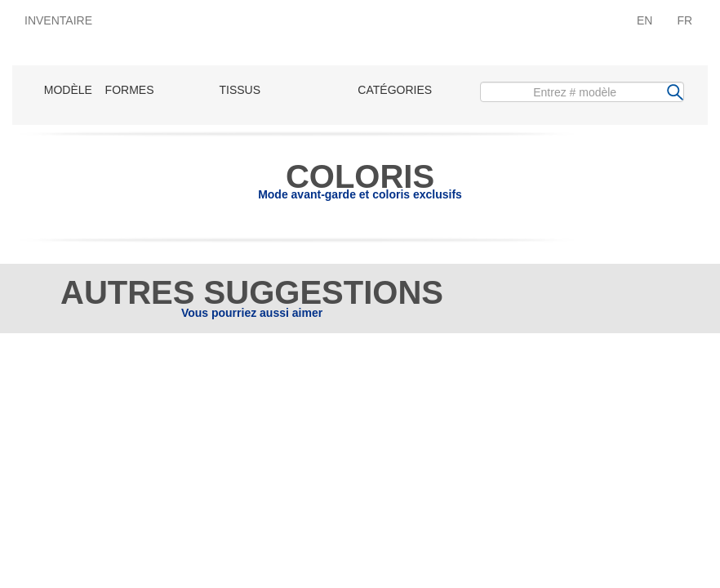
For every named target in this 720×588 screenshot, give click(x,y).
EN (644, 20)
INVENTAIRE (58, 20)
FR (684, 20)
